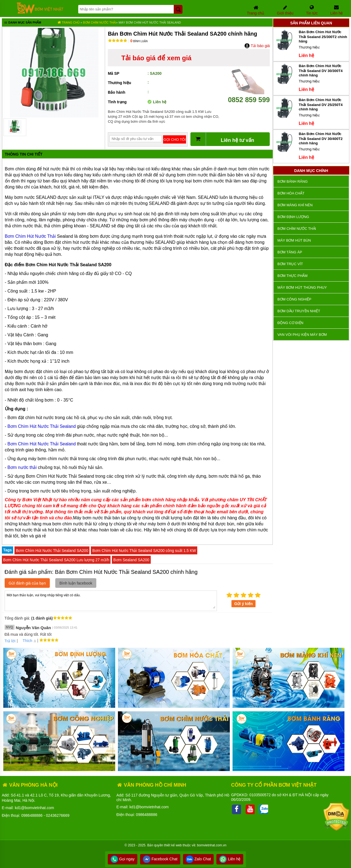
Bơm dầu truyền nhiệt (299, 311)
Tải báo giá (257, 46)
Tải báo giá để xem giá (156, 58)
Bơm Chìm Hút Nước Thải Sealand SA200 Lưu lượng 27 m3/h (56, 560)
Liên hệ (230, 859)
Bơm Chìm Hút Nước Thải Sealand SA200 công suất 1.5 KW (144, 551)
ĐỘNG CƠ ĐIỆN (290, 323)
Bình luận (139, 41)
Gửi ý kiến (243, 604)
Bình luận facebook (76, 583)
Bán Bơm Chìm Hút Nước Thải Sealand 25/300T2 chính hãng (323, 37)
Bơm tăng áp (290, 252)
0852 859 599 (249, 96)
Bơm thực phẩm (292, 276)
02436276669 (58, 815)
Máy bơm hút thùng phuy (302, 287)
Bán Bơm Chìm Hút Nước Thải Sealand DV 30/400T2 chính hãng (321, 138)
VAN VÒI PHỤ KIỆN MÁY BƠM (302, 335)
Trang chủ (69, 22)
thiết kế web (173, 845)
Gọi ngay (123, 859)
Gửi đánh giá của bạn (27, 583)
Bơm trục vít (290, 264)
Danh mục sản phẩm (22, 23)
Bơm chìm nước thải (99, 22)
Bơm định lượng (293, 217)
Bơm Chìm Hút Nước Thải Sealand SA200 (52, 551)
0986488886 (32, 815)
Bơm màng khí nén (295, 205)
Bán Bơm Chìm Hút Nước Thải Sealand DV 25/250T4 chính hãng (321, 104)
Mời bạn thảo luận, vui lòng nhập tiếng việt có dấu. (111, 600)
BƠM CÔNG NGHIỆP (294, 299)
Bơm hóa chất (291, 193)
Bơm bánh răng (292, 181)
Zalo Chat (198, 859)
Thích (26, 641)
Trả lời (10, 641)
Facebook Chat (160, 859)
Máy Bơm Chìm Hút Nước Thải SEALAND (150, 22)
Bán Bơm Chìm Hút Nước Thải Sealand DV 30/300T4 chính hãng (321, 71)
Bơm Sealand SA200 (131, 560)
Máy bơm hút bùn (294, 240)
